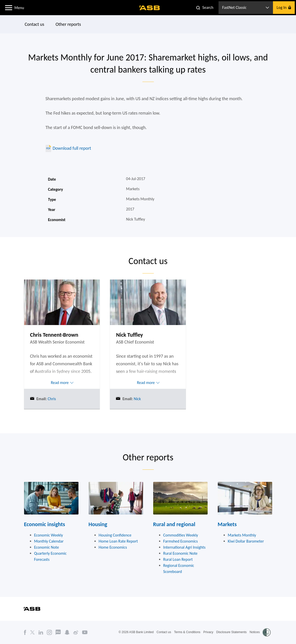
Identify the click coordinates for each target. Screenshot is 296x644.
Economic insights (45, 524)
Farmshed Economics (181, 541)
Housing (98, 524)
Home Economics (113, 547)
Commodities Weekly (181, 535)
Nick (137, 399)
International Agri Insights (184, 547)
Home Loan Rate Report (118, 541)
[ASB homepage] (150, 8)
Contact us (34, 24)
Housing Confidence (115, 535)
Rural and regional (174, 524)
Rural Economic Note (181, 553)
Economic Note (47, 547)
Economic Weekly (49, 535)
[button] (9, 7)
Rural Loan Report (178, 559)
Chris (51, 399)
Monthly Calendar (49, 541)
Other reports (68, 24)
